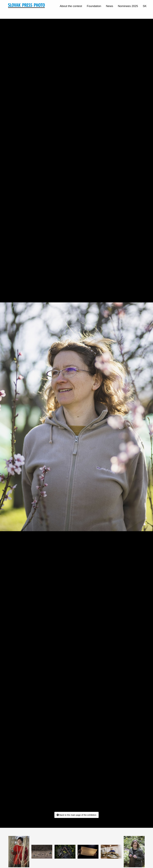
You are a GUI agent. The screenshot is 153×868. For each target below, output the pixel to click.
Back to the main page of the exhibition (76, 815)
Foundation (94, 6)
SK (145, 6)
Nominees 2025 (128, 6)
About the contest (71, 6)
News (110, 6)
